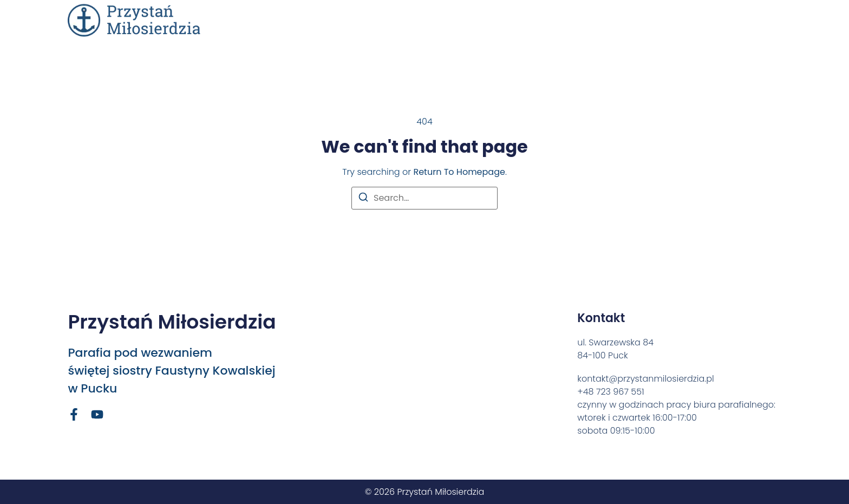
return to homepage (459, 172)
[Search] (363, 199)
